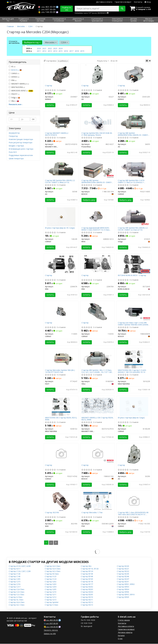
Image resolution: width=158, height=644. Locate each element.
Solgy (14, 97)
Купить (50, 105)
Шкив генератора (16, 158)
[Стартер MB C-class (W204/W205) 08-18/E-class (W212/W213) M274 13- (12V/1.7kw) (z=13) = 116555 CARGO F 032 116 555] (134, 502)
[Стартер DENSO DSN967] (61, 74)
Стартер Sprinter (52, 602)
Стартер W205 (87, 595)
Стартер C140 (15, 577)
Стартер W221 (123, 569)
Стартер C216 (15, 584)
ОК (33, 119)
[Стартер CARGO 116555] (97, 312)
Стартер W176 (87, 582)
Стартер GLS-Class (53, 571)
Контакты (138, 2)
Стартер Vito (86, 566)
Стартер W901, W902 (126, 584)
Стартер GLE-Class (53, 566)
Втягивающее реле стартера (21, 149)
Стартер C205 (15, 579)
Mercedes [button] (51, 42)
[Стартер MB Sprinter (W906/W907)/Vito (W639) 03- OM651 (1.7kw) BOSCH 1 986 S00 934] (98, 169)
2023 (55, 48)
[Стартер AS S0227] (98, 74)
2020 (39, 48)
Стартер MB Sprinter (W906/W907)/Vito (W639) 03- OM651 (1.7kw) (97, 181)
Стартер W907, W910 (126, 595)
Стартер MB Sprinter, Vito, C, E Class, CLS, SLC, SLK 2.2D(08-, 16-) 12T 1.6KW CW (97, 371)
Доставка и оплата (104, 2)
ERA (13, 80)
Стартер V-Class (51, 605)
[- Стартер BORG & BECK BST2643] (134, 264)
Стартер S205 (51, 590)
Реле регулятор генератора (20, 142)
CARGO (14, 73)
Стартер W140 (87, 574)
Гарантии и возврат (126, 630)
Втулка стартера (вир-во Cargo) (131, 418)
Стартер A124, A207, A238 (20, 566)
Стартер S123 (51, 577)
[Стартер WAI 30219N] (61, 502)
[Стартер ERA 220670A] (98, 264)
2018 (77, 51)
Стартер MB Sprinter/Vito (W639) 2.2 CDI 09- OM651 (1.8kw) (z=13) (60, 181)
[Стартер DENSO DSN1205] (134, 74)
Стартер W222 (123, 571)
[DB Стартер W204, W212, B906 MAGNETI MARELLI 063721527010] (97, 406)
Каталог (121, 636)
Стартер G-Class (16, 597)
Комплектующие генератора (21, 139)
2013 (50, 51)
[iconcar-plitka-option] (147, 61)
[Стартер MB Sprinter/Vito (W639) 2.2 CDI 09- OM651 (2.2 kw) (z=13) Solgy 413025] (134, 217)
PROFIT (14, 94)
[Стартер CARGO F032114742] (61, 454)
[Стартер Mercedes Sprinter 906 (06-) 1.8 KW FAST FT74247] (61, 359)
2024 (60, 48)
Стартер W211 (87, 600)
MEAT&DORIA (17, 87)
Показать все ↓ (16, 104)
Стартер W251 (123, 582)
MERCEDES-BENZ (21, 91)
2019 (82, 51)
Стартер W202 (87, 587)
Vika (14, 101)
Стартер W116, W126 (90, 569)
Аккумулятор (14, 133)
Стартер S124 (51, 579)
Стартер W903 (123, 587)
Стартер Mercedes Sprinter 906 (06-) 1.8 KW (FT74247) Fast (60, 371)
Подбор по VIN (67, 9)
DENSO (14, 77)
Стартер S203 (51, 584)
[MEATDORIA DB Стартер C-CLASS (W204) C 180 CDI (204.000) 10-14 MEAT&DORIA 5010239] (134, 359)
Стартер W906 (123, 592)
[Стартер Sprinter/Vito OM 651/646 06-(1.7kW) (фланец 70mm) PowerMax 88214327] (98, 122)
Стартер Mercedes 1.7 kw (92, 513)
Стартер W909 (123, 597)
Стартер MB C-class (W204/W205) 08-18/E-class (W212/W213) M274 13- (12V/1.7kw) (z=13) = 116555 (133, 514)
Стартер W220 (123, 566)
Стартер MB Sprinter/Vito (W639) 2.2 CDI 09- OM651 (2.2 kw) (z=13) (133, 229)
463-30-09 (47, 7)
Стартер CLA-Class (17, 590)
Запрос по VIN (50, 634)
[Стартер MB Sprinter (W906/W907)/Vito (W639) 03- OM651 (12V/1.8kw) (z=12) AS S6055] (134, 122)
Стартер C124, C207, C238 (20, 571)
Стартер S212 (51, 597)
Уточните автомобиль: (14, 42)
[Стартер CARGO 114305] (61, 312)
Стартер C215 (15, 582)
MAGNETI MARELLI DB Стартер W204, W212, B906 (97, 419)
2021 (44, 48)
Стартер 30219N (52, 513)
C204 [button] (64, 42)
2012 (44, 51)
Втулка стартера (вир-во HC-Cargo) (60, 228)
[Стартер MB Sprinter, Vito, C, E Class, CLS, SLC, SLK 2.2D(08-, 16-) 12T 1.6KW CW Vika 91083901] (98, 359)
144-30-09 (47, 12)
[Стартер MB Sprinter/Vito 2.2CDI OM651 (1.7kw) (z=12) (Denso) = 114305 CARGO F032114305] (134, 169)
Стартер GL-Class (16, 600)
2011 (39, 51)
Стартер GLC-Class (17, 605)
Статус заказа (124, 620)
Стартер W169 (87, 579)
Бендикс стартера (16, 146)
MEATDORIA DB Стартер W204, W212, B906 (61, 419)
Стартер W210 (87, 597)
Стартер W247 (123, 579)
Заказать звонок (51, 630)
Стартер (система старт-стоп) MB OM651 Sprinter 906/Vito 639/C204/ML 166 (133, 324)
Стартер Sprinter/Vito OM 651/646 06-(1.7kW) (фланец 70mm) (97, 134)
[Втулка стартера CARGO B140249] (134, 407)
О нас (120, 639)
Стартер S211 (51, 595)
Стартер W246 (123, 577)
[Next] (56, 543)
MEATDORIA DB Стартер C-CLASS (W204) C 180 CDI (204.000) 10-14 (132, 371)
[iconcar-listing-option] (150, 61)
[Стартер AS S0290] (134, 454)
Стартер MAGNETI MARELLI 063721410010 (57, 134)
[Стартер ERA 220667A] (61, 264)
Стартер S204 (51, 587)
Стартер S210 (51, 592)
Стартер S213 (51, 600)
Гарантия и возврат (123, 2)
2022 (50, 48)
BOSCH (16, 70)
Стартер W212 (87, 602)
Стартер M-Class (52, 574)
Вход (148, 2)
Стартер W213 (87, 605)
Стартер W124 (87, 571)
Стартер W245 (123, 574)
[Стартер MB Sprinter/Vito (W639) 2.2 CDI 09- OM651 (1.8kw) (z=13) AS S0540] (61, 169)
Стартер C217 (15, 587)
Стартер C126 (15, 574)
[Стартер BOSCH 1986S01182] (97, 454)
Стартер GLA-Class (17, 602)
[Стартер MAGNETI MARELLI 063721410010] (61, 122)
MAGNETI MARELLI (19, 84)
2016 (66, 51)
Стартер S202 (51, 582)
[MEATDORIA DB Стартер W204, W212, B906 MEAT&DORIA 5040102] (61, 407)
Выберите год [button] (32, 42)
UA (9, 2)
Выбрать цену (89, 200)
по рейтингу (63, 61)
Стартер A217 (15, 569)
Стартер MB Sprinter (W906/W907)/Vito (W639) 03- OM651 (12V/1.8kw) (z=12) (133, 134)
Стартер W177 (87, 584)
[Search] (122, 9)
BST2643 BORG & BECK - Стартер (132, 276)
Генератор (13, 136)
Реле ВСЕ (13, 152)
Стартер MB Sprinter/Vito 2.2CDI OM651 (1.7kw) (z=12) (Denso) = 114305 (131, 181)
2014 (55, 51)
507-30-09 (47, 9)
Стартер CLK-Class (17, 592)
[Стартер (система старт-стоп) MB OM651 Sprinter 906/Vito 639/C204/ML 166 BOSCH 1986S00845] (134, 312)
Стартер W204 (87, 592)
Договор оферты (125, 633)
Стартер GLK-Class (53, 569)
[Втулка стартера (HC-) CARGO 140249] (61, 217)
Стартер (49, 86)
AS (12, 66)
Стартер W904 (123, 590)
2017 (71, 51)
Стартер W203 (87, 590)
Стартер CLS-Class (16, 595)
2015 (60, 51)
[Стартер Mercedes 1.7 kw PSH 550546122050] (98, 502)
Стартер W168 (87, 577)
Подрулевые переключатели (21, 155)
